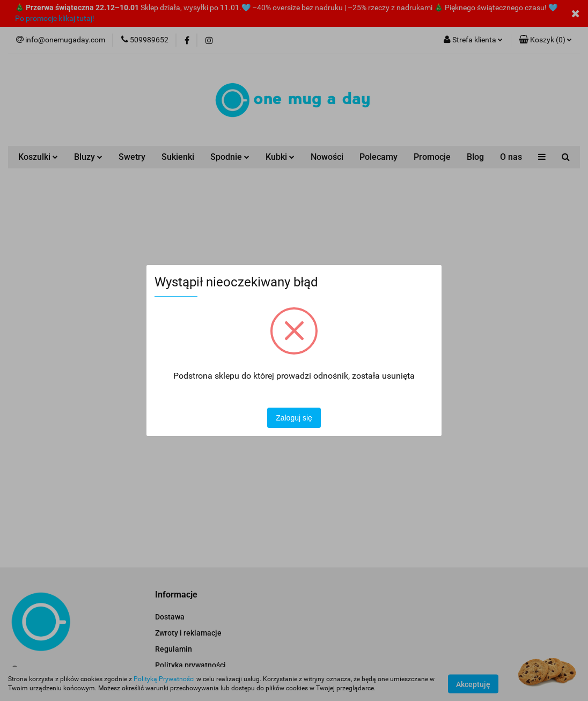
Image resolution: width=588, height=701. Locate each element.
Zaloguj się (294, 418)
